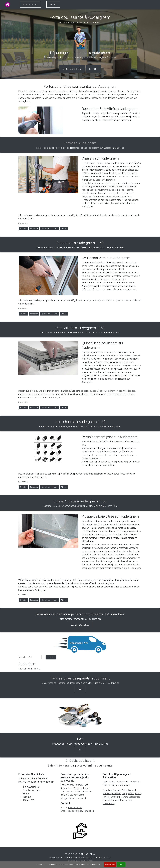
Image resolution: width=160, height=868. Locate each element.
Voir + (80, 689)
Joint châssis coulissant (72, 795)
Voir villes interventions (80, 625)
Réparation (34, 229)
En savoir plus (110, 865)
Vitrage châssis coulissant (73, 798)
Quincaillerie (46, 229)
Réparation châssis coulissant (75, 788)
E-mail (53, 4)
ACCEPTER (121, 865)
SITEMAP (84, 854)
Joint (56, 229)
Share (93, 854)
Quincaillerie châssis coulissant (76, 792)
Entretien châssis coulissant (74, 785)
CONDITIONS (71, 854)
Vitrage (64, 229)
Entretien (23, 229)
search (51, 657)
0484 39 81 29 (30, 4)
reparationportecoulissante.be (78, 858)
